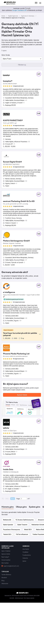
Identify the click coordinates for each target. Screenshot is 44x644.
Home (3, 16)
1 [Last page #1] (29, 542)
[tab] (8, 551)
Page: (18, 542)
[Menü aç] (40, 3)
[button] (22, 59)
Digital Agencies (13, 16)
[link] (36, 3)
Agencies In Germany (28, 16)
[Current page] (24, 542)
